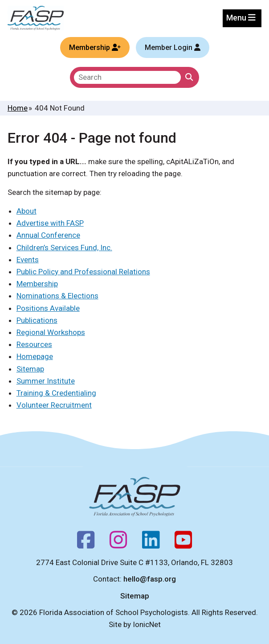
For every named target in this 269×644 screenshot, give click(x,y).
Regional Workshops (51, 332)
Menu (241, 18)
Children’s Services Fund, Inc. (64, 248)
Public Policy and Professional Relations (83, 272)
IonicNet (147, 624)
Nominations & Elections (57, 296)
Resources (34, 344)
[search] (127, 77)
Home (18, 108)
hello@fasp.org (150, 579)
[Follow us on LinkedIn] (151, 543)
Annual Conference (48, 235)
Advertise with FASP (50, 223)
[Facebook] (86, 543)
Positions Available (48, 308)
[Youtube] (183, 543)
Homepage (35, 356)
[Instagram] (118, 543)
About (26, 211)
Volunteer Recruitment (54, 405)
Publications (37, 320)
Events (28, 260)
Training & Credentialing (56, 393)
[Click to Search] (189, 77)
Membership (37, 284)
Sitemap (30, 369)
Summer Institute (46, 381)
